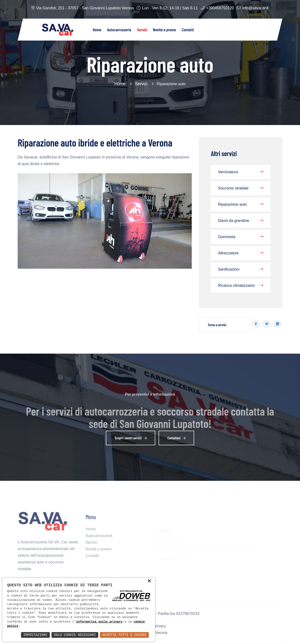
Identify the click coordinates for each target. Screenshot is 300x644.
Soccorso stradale (241, 188)
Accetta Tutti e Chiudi (124, 635)
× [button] (149, 581)
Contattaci (178, 439)
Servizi (142, 30)
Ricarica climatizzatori (241, 286)
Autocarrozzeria (119, 30)
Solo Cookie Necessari (75, 635)
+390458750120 (220, 8)
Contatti (188, 30)
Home (97, 30)
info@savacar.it (255, 8)
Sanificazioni (241, 269)
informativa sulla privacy (99, 622)
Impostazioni (35, 635)
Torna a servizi (217, 325)
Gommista (241, 237)
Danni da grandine (241, 221)
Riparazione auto (241, 204)
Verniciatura (241, 172)
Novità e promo (164, 30)
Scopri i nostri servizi (132, 439)
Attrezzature (241, 253)
